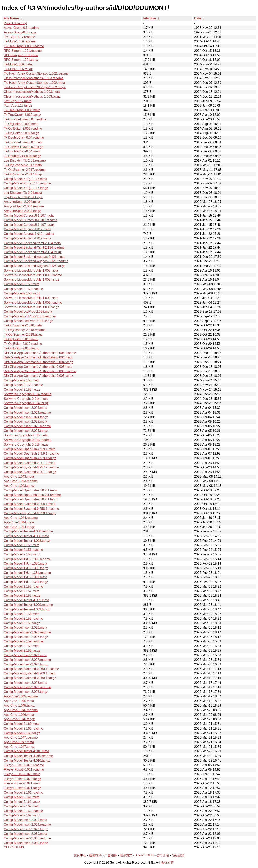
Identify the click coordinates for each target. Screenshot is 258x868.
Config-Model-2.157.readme (23, 586)
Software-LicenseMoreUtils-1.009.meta (31, 298)
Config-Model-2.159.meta (22, 646)
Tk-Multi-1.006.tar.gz (18, 69)
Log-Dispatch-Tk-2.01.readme (25, 160)
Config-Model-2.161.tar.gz (22, 802)
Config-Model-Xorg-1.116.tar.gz (26, 188)
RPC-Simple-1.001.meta (21, 55)
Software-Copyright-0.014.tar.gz (26, 403)
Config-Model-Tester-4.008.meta (26, 536)
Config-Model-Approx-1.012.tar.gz (27, 238)
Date (198, 18)
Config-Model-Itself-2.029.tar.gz (26, 829)
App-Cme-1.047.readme (21, 738)
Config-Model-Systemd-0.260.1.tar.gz (30, 678)
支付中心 (80, 855)
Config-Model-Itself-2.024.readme (27, 412)
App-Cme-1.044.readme (21, 518)
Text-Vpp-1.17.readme (19, 37)
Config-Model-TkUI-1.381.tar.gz (26, 582)
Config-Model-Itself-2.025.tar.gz (26, 431)
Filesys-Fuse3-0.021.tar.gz (22, 788)
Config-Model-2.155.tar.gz (22, 390)
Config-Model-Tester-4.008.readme (28, 531)
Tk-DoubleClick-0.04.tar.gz (22, 156)
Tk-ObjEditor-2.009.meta (21, 124)
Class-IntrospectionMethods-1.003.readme (34, 78)
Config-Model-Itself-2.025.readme (27, 426)
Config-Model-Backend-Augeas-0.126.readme (36, 261)
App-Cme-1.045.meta (19, 701)
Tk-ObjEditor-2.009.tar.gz (21, 133)
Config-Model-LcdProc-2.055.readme (30, 316)
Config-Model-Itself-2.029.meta (25, 820)
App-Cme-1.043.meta (19, 476)
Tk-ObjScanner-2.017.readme (25, 170)
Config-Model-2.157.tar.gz (22, 596)
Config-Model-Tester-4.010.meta (26, 751)
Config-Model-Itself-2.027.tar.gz (26, 664)
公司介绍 (163, 855)
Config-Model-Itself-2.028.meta (25, 683)
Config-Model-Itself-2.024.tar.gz (26, 417)
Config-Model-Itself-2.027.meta (25, 655)
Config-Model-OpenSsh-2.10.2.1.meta (30, 490)
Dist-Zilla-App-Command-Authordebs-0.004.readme (40, 353)
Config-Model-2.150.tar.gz (22, 293)
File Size (150, 18)
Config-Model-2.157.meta (22, 591)
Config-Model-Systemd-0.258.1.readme (31, 509)
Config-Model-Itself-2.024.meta (25, 408)
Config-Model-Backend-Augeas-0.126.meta (34, 257)
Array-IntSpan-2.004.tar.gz (22, 211)
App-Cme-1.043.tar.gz (19, 486)
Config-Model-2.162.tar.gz (22, 815)
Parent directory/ (15, 23)
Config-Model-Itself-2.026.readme (27, 632)
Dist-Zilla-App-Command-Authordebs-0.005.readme (40, 371)
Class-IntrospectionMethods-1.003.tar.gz (32, 96)
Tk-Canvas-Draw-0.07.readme (25, 119)
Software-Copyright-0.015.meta (26, 435)
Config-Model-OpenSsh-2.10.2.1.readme (32, 495)
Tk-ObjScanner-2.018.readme (25, 330)
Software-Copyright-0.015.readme (28, 440)
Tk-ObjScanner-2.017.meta (23, 165)
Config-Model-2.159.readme (23, 641)
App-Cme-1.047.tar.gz (19, 747)
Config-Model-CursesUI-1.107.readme (30, 220)
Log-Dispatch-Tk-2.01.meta (23, 193)
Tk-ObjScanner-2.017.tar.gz (23, 174)
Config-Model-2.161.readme (23, 792)
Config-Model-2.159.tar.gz (22, 650)
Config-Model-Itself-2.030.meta (25, 834)
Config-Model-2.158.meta (22, 614)
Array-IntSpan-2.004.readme (24, 206)
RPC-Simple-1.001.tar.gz (21, 60)
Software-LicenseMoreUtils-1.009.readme (33, 302)
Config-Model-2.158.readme (23, 618)
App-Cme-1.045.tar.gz (19, 706)
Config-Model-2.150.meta (22, 284)
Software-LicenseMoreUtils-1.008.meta (31, 270)
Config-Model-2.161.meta (22, 797)
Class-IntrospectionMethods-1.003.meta (32, 92)
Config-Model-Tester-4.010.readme (28, 756)
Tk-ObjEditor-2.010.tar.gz (21, 348)
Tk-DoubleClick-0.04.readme (24, 138)
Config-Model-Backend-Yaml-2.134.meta (32, 243)
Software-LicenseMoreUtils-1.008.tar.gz (31, 280)
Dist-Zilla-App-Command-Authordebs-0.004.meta (38, 357)
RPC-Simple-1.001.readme (23, 51)
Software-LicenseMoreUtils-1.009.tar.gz (31, 307)
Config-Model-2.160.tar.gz (22, 733)
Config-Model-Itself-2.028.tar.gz (26, 692)
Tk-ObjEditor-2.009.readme (23, 128)
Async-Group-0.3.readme (22, 28)
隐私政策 (178, 855)
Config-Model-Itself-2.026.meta (25, 628)
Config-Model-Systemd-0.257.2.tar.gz (30, 472)
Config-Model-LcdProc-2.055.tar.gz (28, 321)
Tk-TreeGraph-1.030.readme (24, 46)
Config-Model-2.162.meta (22, 806)
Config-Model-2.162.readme (23, 811)
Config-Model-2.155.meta (22, 380)
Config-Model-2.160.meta (22, 724)
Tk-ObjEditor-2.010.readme (23, 344)
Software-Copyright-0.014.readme (28, 394)
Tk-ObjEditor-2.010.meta (21, 339)
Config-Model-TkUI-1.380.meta (25, 564)
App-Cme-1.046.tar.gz (19, 719)
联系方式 (126, 855)
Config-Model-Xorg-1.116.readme (27, 183)
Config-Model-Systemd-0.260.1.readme (31, 669)
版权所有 (167, 863)
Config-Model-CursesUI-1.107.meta (29, 216)
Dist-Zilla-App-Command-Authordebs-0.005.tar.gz (38, 376)
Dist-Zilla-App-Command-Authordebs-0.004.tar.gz (38, 362)
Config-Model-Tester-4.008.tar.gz (27, 541)
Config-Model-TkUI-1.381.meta (25, 577)
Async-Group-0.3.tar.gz (20, 32)
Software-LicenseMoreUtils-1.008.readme (33, 275)
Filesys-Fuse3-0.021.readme (24, 770)
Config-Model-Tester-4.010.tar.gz (27, 760)
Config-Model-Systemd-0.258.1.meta (30, 504)
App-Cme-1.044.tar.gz (19, 527)
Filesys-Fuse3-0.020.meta (22, 774)
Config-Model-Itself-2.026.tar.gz (26, 637)
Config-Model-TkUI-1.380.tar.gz (26, 568)
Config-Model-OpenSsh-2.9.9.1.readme (31, 454)
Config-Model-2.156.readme (23, 550)
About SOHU (144, 855)
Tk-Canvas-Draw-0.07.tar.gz (23, 147)
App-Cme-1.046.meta (19, 715)
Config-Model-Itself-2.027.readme (27, 660)
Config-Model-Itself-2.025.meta (25, 422)
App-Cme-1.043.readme (21, 481)
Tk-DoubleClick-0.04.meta (22, 151)
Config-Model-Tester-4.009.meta (26, 600)
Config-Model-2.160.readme (23, 728)
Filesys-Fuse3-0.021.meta (22, 783)
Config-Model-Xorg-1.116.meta (25, 179)
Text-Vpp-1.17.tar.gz (18, 106)
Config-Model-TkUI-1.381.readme (27, 573)
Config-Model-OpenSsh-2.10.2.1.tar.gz (31, 499)
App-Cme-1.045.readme (21, 696)
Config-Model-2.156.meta (22, 545)
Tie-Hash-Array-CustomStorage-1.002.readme (36, 74)
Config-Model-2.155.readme (23, 385)
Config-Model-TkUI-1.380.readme (27, 559)
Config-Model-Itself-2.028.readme (27, 687)
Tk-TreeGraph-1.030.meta (22, 110)
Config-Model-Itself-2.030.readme (27, 838)
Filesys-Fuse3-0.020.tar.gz (22, 779)
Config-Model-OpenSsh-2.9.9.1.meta (30, 449)
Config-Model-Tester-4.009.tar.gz (27, 609)
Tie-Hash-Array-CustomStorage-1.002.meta (34, 83)
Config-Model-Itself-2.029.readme (27, 824)
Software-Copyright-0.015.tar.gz (26, 444)
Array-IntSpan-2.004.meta (22, 202)
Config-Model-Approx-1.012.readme (29, 234)
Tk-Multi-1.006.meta (18, 64)
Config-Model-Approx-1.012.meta (27, 229)
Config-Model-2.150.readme (23, 289)
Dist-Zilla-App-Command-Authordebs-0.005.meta (38, 367)
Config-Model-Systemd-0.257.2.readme (31, 467)
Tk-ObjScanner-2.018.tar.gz (23, 334)
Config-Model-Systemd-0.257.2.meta (30, 463)
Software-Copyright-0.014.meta (26, 399)
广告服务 (111, 855)
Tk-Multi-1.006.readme (20, 41)
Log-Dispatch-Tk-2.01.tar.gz (23, 197)
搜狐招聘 (95, 855)
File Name (11, 18)
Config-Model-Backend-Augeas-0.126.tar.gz (34, 266)
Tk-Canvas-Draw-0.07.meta (23, 142)
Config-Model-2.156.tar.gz (22, 554)
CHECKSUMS (14, 847)
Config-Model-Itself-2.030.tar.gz (26, 843)
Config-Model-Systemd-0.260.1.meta (30, 673)
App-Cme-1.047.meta (19, 742)
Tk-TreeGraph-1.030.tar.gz (22, 115)
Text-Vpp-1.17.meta (18, 101)
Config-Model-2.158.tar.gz (22, 623)
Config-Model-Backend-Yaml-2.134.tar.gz (33, 252)
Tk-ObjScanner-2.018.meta (23, 325)
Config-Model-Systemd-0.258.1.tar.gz (30, 513)
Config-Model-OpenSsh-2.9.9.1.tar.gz (30, 458)
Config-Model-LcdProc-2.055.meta (28, 312)
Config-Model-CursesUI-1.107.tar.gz (29, 225)
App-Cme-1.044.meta (19, 522)
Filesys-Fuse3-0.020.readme (24, 765)
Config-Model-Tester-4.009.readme (28, 605)
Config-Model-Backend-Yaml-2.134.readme (34, 248)
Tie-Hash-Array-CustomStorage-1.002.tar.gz (35, 87)
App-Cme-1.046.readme (21, 710)
